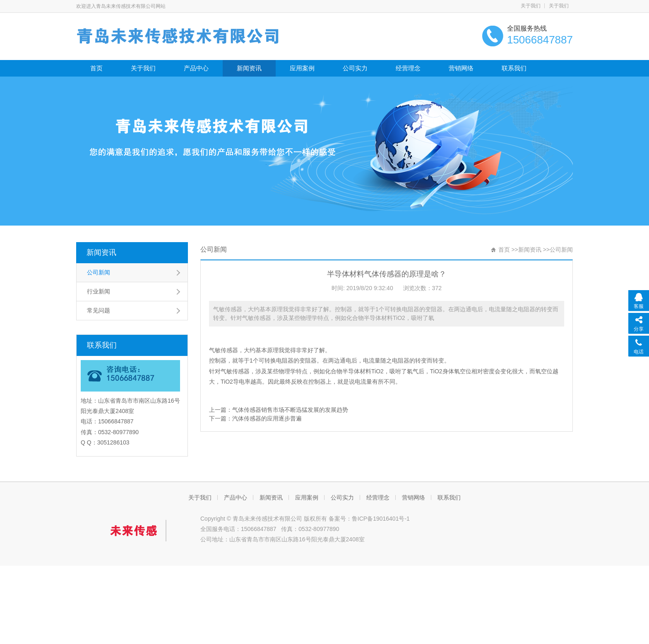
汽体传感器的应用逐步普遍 (267, 418)
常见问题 (99, 310)
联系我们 (514, 68)
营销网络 (461, 68)
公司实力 (355, 68)
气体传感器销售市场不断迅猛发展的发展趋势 (290, 410)
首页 (96, 68)
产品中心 (196, 68)
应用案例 (302, 68)
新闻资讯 (249, 68)
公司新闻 (99, 272)
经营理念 (408, 68)
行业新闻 (99, 291)
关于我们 (531, 6)
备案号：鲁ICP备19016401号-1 (369, 519)
